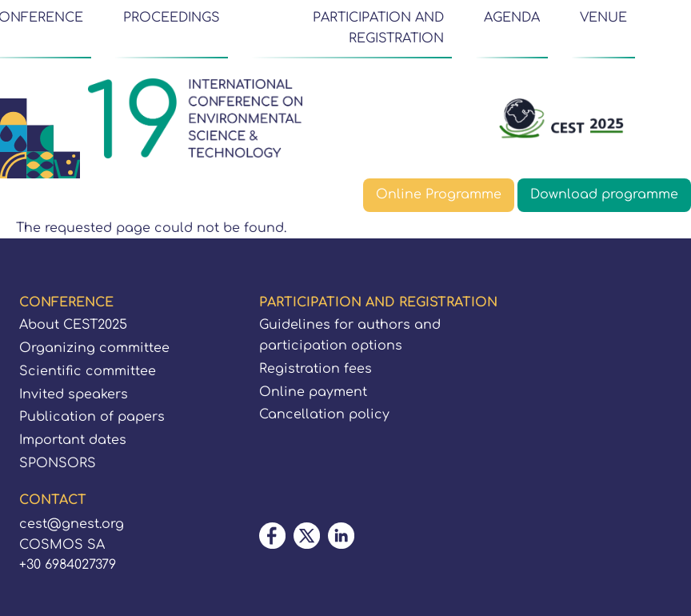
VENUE (603, 18)
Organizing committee (94, 348)
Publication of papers (92, 417)
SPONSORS (58, 463)
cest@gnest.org (72, 524)
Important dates (73, 440)
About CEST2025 (73, 325)
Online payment (313, 392)
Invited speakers (74, 394)
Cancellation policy (324, 414)
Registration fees (316, 369)
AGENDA (512, 18)
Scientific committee (88, 371)
